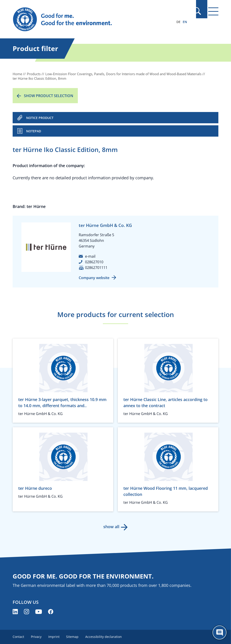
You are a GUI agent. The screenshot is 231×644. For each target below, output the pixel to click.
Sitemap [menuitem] (74, 637)
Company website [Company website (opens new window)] (94, 278)
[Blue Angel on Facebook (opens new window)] (51, 612)
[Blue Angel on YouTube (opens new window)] (39, 612)
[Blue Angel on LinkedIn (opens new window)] (15, 612)
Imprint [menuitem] (55, 637)
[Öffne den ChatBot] (219, 632)
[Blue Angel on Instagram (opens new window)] (27, 612)
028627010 (94, 262)
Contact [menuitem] (18, 637)
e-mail (90, 256)
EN (185, 22)
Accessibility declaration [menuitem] (106, 637)
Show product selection (49, 96)
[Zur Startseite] (85, 19)
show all (111, 527)
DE (178, 22)
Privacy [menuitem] (37, 637)
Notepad (34, 131)
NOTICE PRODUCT (40, 118)
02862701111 (96, 268)
